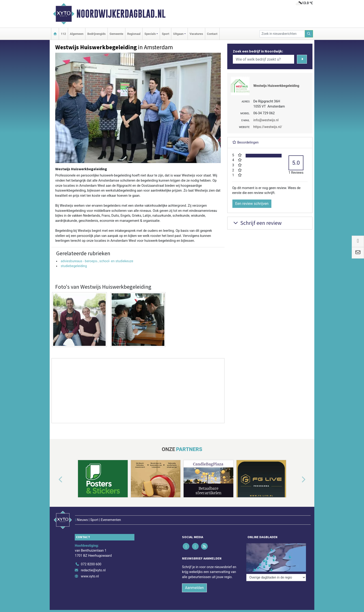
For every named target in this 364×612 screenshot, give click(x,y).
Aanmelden (194, 588)
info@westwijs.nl (266, 120)
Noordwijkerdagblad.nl (121, 14)
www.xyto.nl (90, 576)
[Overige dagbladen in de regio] (276, 578)
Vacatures (196, 34)
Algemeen (77, 34)
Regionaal (134, 34)
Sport (166, 34)
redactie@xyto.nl (93, 570)
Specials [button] (150, 34)
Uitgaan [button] (178, 34)
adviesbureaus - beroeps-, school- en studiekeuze (97, 261)
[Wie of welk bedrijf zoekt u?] (263, 59)
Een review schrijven (252, 204)
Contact (212, 34)
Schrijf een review (257, 223)
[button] (55, 480)
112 (63, 34)
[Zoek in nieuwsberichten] (282, 34)
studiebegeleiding (74, 266)
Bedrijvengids (96, 34)
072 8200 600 (91, 564)
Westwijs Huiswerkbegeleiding (276, 86)
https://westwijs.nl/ (268, 127)
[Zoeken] (309, 34)
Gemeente (116, 34)
